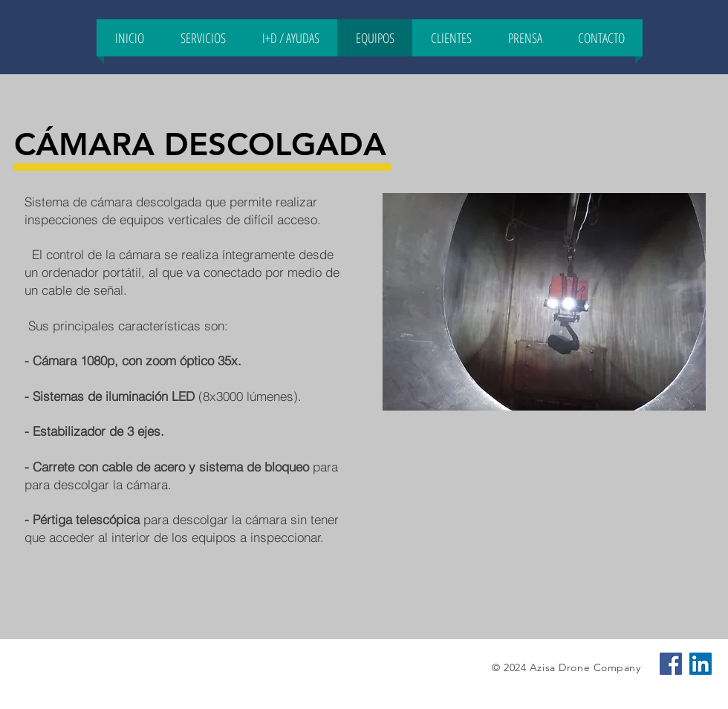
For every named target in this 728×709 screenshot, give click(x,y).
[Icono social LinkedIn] (701, 664)
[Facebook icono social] (671, 664)
